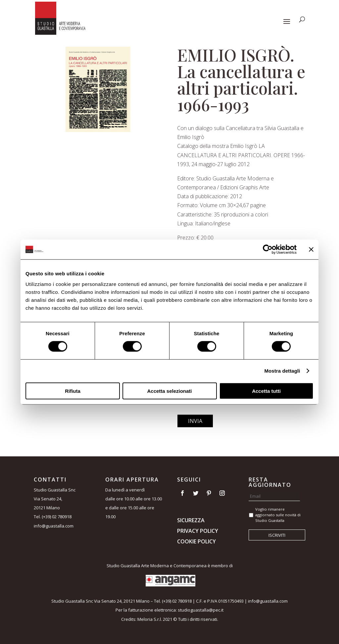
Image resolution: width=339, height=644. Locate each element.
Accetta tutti (266, 391)
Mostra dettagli (282, 371)
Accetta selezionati (169, 391)
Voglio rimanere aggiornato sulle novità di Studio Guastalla (278, 515)
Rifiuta (73, 391)
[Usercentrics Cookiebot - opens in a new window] (268, 250)
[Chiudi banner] (311, 250)
